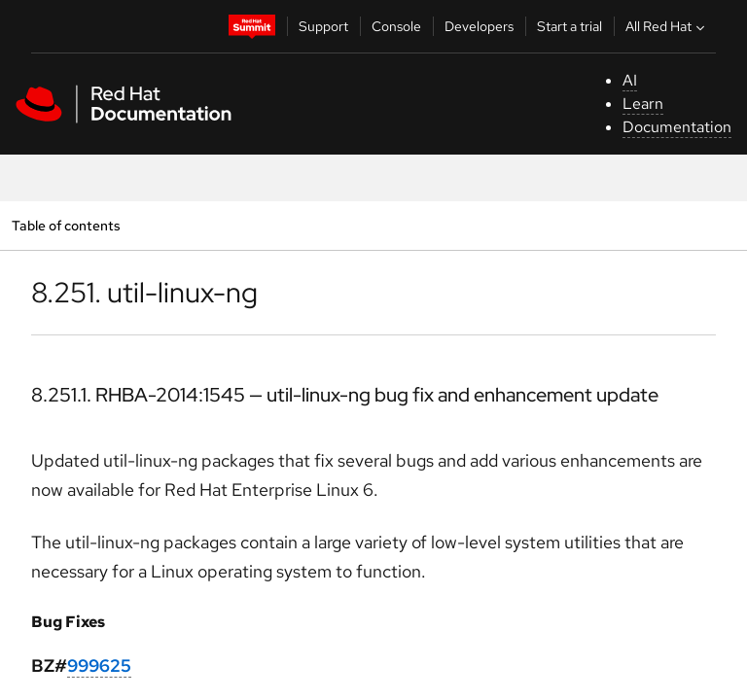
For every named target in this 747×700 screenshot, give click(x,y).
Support (323, 26)
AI (630, 80)
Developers (479, 26)
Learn (643, 104)
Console (396, 26)
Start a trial (569, 26)
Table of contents (66, 225)
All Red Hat (667, 26)
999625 (99, 665)
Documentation (677, 127)
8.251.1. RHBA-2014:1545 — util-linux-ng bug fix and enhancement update (345, 395)
